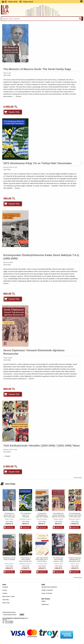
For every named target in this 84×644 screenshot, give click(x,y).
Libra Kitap (7, 75)
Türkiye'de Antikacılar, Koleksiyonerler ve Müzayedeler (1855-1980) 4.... (75, 560)
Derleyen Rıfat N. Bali (10, 167)
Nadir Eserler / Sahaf (8, 596)
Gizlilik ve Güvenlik (47, 590)
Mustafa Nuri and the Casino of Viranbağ (9, 559)
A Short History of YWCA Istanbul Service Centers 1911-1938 (26, 560)
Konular (5, 590)
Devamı (19, 96)
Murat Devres (9, 564)
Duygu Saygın (8, 358)
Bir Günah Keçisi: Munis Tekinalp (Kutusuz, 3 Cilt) (58, 560)
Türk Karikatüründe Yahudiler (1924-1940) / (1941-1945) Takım (41, 446)
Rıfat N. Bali (7, 73)
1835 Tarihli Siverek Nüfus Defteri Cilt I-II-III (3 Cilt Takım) (42, 560)
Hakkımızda (45, 604)
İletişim (44, 601)
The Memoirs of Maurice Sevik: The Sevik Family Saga (37, 69)
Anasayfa (5, 587)
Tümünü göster (78, 478)
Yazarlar (5, 593)
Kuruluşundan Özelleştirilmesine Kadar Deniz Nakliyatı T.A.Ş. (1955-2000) (41, 257)
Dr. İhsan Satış (42, 564)
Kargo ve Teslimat (47, 593)
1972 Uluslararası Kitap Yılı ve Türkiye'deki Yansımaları (37, 163)
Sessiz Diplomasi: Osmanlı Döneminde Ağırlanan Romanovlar (34, 352)
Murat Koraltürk (8, 262)
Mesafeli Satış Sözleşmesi (49, 587)
